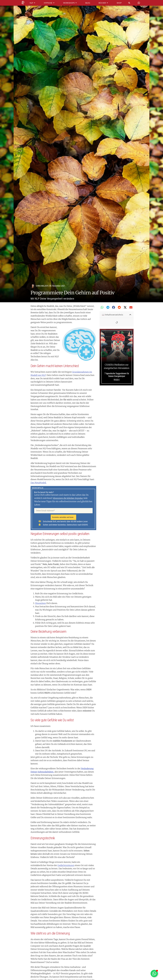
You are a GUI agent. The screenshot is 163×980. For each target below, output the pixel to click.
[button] (102, 307)
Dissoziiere (40, 603)
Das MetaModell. (38, 483)
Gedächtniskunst (66, 865)
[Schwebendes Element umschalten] (154, 973)
